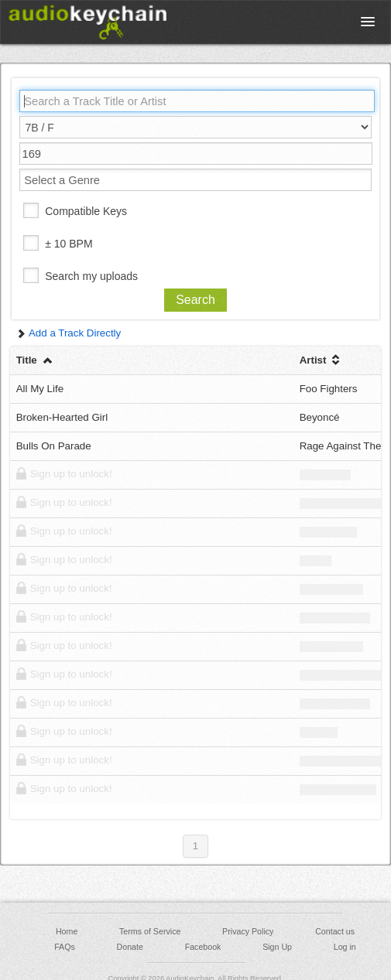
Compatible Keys (86, 211)
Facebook (203, 947)
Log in (345, 947)
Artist (322, 360)
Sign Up (277, 947)
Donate (130, 947)
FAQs (65, 947)
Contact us (335, 931)
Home (67, 931)
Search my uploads (91, 276)
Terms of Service (150, 931)
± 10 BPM (69, 244)
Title (35, 360)
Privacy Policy (248, 931)
